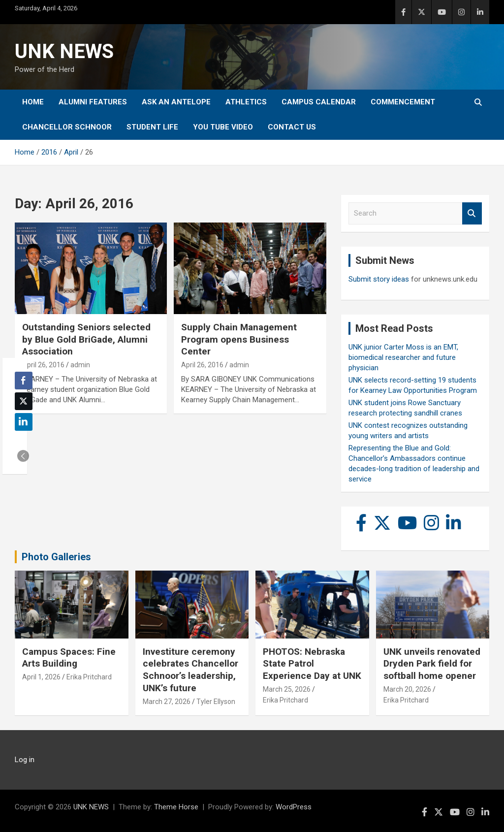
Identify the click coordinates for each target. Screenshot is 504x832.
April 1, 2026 (41, 677)
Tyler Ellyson (216, 702)
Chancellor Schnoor (67, 127)
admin (80, 365)
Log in (25, 760)
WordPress (294, 807)
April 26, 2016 (43, 365)
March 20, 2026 (407, 689)
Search (472, 213)
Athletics (246, 102)
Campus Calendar (319, 102)
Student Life (152, 127)
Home (33, 102)
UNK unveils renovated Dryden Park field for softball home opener (432, 664)
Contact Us (292, 127)
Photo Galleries (56, 557)
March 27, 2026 (167, 702)
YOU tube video (223, 127)
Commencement (403, 102)
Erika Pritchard (89, 677)
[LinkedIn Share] (24, 422)
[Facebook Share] (24, 381)
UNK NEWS (64, 51)
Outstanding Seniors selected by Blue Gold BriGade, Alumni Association (86, 339)
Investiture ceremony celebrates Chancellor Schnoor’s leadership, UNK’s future (190, 670)
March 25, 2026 (287, 689)
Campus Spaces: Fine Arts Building (69, 658)
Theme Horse (176, 807)
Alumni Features (93, 102)
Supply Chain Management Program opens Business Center (239, 339)
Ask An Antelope (176, 102)
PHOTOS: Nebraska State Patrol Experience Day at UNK (312, 664)
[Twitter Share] (24, 401)
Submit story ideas (379, 279)
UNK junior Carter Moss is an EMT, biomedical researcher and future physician (403, 357)
